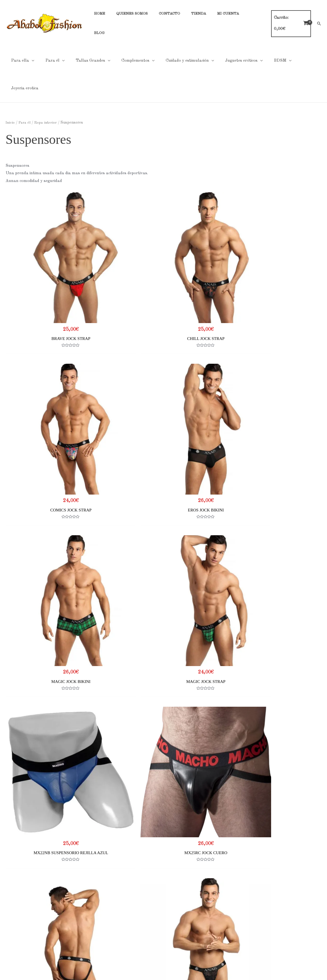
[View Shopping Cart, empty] (291, 16)
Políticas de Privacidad (135, 906)
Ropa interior (46, 79)
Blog (4, 945)
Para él (24, 79)
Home (6, 906)
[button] (319, 15)
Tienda (7, 930)
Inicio (10, 79)
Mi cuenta (9, 937)
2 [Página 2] (25, 872)
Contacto (9, 922)
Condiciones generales (134, 922)
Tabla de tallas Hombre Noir (255, 914)
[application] (30, 45)
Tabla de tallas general (249, 906)
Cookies (121, 914)
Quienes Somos (14, 914)
